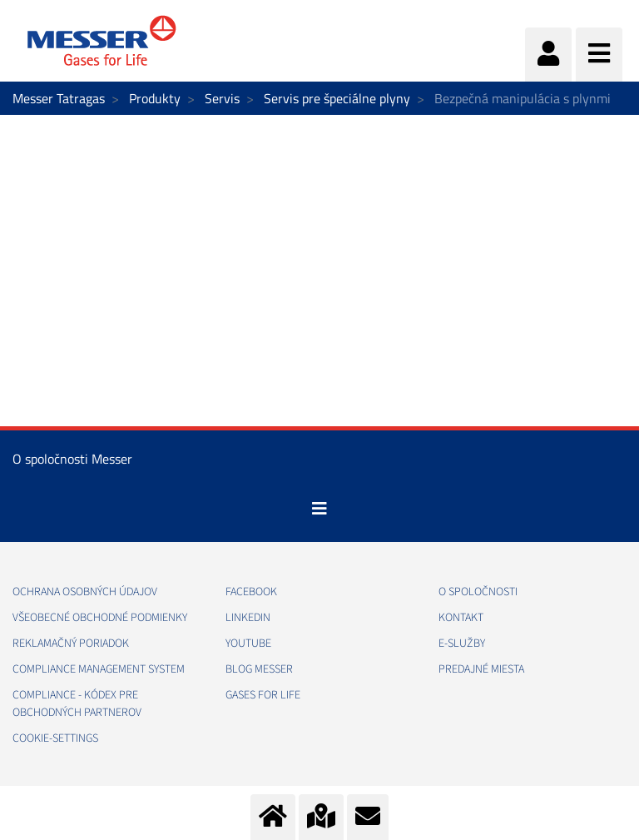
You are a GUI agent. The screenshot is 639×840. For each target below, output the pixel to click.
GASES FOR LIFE (263, 695)
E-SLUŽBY (462, 644)
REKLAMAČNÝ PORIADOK (71, 644)
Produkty (155, 98)
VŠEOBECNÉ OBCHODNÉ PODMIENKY (100, 618)
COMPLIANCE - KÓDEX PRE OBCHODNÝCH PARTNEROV (77, 704)
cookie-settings (55, 738)
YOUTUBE (248, 644)
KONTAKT (461, 618)
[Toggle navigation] (319, 509)
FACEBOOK (251, 592)
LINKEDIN (248, 618)
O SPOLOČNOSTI (478, 592)
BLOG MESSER (259, 669)
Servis (222, 98)
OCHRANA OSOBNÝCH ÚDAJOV (85, 592)
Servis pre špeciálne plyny (337, 98)
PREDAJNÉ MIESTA (481, 669)
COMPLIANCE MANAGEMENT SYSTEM (99, 669)
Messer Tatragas (59, 98)
